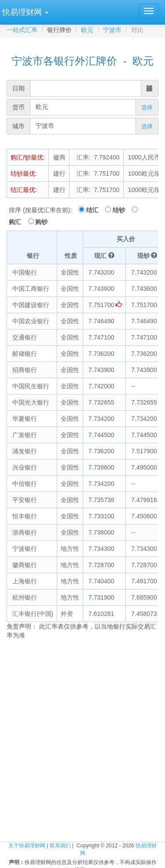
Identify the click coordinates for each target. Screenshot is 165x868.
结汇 (95, 210)
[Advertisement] (82, 735)
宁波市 (112, 30)
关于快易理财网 (27, 846)
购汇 (18, 222)
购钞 (41, 222)
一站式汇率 (22, 30)
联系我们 (60, 846)
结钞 (121, 210)
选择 (147, 107)
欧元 (87, 30)
